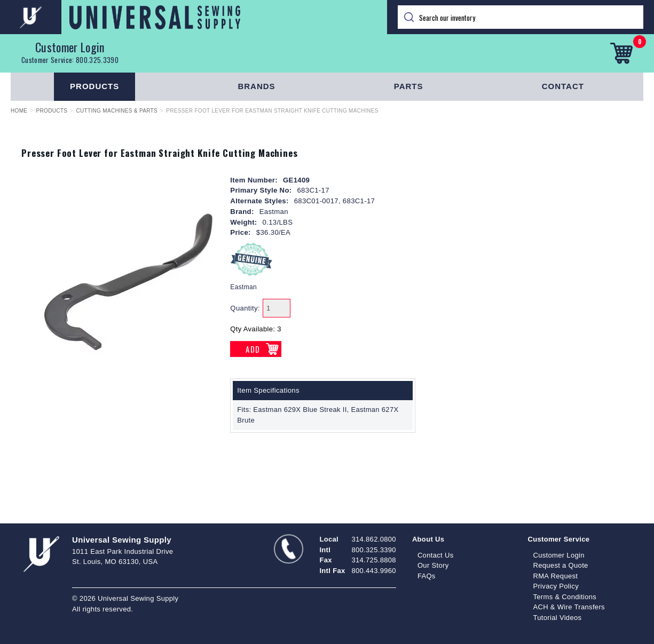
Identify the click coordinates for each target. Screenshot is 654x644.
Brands (256, 86)
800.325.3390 (97, 60)
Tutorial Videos (557, 618)
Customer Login (70, 47)
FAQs (427, 576)
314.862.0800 (373, 539)
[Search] (521, 17)
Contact (563, 86)
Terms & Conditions (565, 597)
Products (94, 86)
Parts (409, 86)
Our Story (433, 565)
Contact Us (436, 555)
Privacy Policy (556, 586)
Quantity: (245, 308)
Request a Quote (560, 565)
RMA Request (555, 576)
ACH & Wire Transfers (569, 607)
